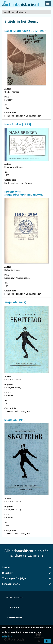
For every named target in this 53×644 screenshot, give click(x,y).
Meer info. (7, 637)
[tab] (26, 12)
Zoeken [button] (26, 567)
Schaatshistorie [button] (26, 584)
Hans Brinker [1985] (18, 125)
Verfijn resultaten (15, 12)
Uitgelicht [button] (26, 573)
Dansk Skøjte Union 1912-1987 (25, 31)
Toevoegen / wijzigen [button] (26, 578)
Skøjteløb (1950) (15, 420)
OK (48, 641)
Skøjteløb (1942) (15, 303)
